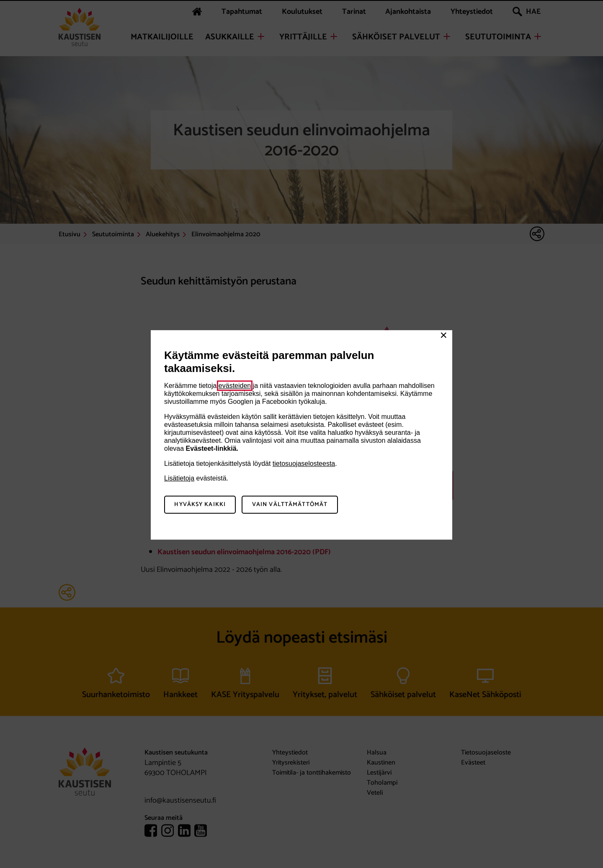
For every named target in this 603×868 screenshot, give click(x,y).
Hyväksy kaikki (200, 505)
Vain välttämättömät (290, 505)
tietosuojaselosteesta (304, 464)
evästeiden (235, 386)
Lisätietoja (179, 478)
